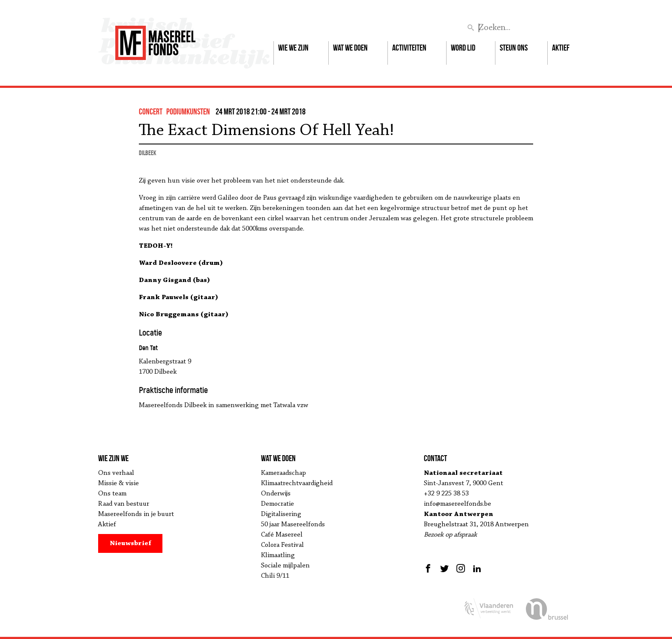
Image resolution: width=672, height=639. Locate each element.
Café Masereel (282, 535)
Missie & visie (118, 483)
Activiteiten (409, 48)
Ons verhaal (116, 473)
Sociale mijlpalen (285, 566)
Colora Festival (282, 545)
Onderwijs (276, 494)
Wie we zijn (293, 48)
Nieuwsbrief (130, 543)
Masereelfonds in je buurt (136, 514)
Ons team (112, 494)
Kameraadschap (283, 473)
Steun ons (514, 48)
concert (151, 111)
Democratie (277, 504)
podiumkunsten (188, 111)
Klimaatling (278, 555)
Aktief (561, 48)
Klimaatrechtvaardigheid (297, 483)
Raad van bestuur (124, 504)
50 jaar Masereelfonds (293, 525)
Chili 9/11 (275, 576)
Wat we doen (350, 48)
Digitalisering (281, 514)
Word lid (463, 48)
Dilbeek (148, 153)
